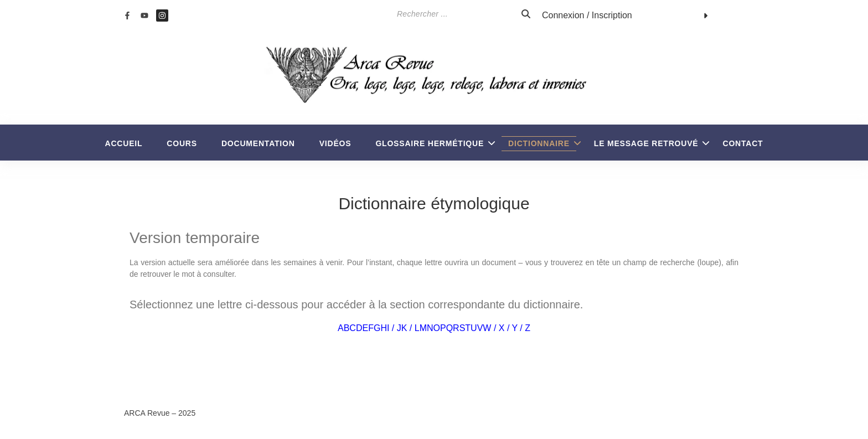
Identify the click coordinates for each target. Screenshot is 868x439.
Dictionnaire (542, 143)
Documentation (258, 143)
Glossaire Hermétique (433, 143)
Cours (182, 143)
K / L (410, 328)
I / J (394, 328)
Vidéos (335, 143)
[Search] (423, 14)
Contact (743, 143)
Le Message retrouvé (650, 143)
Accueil (124, 143)
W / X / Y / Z (507, 328)
